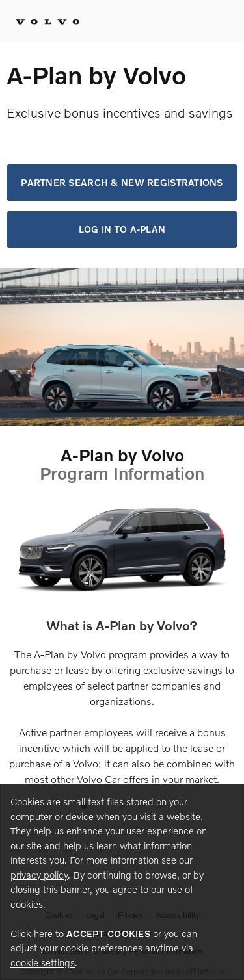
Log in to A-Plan (122, 229)
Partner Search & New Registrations (122, 182)
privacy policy (39, 875)
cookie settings (43, 962)
